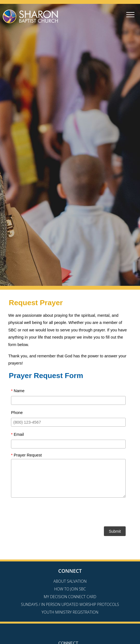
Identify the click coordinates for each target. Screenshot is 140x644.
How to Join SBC (70, 589)
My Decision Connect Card (70, 597)
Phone (17, 413)
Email (17, 434)
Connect (70, 571)
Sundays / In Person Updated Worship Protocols (70, 604)
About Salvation (70, 581)
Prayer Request (26, 455)
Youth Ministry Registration (70, 612)
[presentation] (68, 513)
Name (18, 391)
